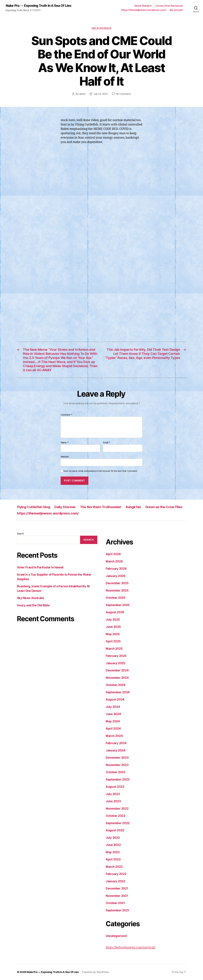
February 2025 (116, 656)
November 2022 (117, 809)
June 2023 (113, 801)
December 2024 (117, 670)
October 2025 (116, 598)
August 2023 (115, 787)
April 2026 (113, 554)
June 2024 (113, 714)
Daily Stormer (65, 507)
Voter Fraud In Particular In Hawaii (40, 567)
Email (106, 443)
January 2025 (115, 663)
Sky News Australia (30, 598)
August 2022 (115, 830)
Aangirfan (133, 507)
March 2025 (114, 649)
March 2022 (114, 867)
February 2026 (116, 569)
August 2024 (115, 699)
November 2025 (117, 590)
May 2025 (113, 634)
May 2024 (113, 721)
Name (64, 443)
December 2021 (117, 888)
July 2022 (113, 838)
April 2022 (113, 859)
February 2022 (116, 874)
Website (65, 457)
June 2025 (113, 627)
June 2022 (113, 845)
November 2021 (117, 896)
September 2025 (118, 605)
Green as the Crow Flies (164, 507)
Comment (66, 415)
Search (20, 534)
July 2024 (113, 707)
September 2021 (118, 910)
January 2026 (116, 576)
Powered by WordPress (96, 972)
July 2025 (113, 620)
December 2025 (117, 583)
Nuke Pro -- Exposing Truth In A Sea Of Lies (38, 6)
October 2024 (116, 685)
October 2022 (116, 816)
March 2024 (114, 736)
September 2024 (118, 692)
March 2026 (114, 561)
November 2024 (117, 678)
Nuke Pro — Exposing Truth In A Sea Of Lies (53, 972)
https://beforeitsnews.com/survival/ (130, 947)
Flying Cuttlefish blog (33, 507)
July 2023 (113, 794)
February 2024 (116, 743)
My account (176, 10)
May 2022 (113, 852)
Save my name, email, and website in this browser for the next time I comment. (101, 471)
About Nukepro (143, 6)
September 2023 (118, 779)
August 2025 (115, 612)
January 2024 (116, 750)
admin (82, 94)
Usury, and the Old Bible (33, 605)
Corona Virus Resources (169, 6)
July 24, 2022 (101, 94)
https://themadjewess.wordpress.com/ (144, 10)
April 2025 (113, 641)
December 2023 (117, 758)
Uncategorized (101, 28)
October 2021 (115, 903)
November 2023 (117, 765)
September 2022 (118, 823)
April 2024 (113, 729)
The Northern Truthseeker (101, 507)
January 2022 (115, 881)
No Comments (123, 94)
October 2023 (116, 772)
